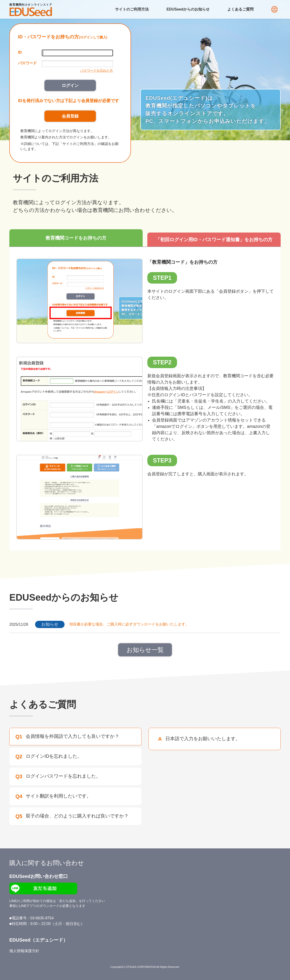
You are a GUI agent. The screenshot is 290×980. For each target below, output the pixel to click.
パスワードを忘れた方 (97, 70)
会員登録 (70, 116)
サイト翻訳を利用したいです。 (53, 796)
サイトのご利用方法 (132, 9)
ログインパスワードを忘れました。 (58, 776)
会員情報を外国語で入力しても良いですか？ (67, 737)
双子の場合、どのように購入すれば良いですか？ (72, 816)
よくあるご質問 (240, 9)
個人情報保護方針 (24, 951)
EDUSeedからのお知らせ (188, 9)
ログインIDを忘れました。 (49, 756)
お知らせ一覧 (145, 650)
